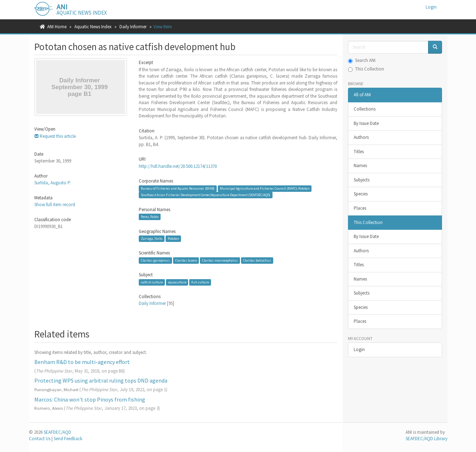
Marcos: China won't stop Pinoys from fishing (90, 399)
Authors (361, 137)
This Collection (366, 69)
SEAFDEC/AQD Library (426, 439)
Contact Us (40, 439)
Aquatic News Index (93, 27)
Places (360, 208)
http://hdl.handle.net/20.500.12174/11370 (178, 166)
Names (360, 166)
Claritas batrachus (257, 260)
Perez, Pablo (150, 217)
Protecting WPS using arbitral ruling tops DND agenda (101, 380)
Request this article (55, 136)
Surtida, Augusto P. (53, 183)
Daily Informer (133, 27)
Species (361, 194)
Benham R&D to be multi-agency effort (82, 362)
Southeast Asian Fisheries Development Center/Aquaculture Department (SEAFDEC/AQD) (206, 195)
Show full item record (55, 205)
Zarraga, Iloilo (152, 239)
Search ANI (362, 60)
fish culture (200, 282)
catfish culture (152, 282)
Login (359, 349)
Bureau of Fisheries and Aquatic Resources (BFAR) (178, 188)
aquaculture (177, 282)
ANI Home (57, 27)
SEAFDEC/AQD (57, 432)
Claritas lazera (186, 260)
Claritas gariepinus (155, 260)
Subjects (362, 180)
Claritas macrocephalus (220, 260)
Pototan (173, 239)
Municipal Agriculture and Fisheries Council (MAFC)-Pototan (265, 188)
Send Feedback (68, 439)
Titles (359, 152)
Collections (365, 109)
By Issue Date (366, 123)
